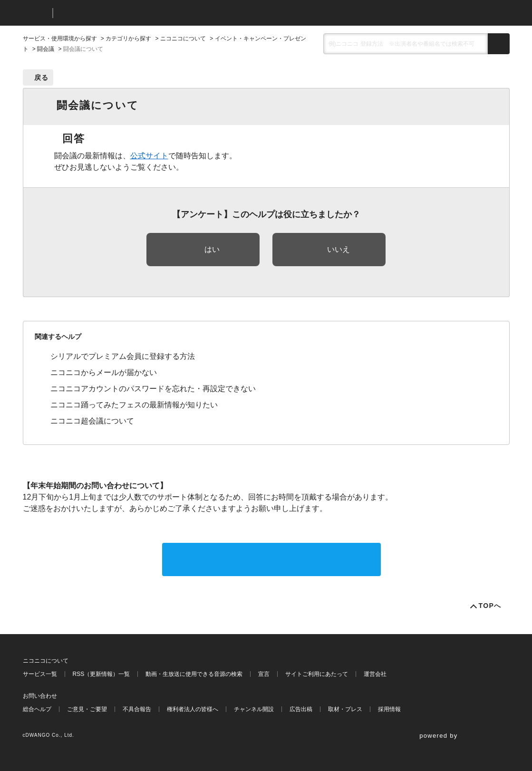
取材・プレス (345, 709)
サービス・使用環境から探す (60, 39)
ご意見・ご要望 (87, 709)
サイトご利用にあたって (317, 674)
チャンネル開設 (254, 709)
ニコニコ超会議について (92, 421)
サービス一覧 (40, 674)
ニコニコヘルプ (111, 13)
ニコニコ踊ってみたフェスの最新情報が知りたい (134, 405)
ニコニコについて (183, 39)
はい (212, 249)
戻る (42, 77)
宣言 (264, 674)
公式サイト (149, 156)
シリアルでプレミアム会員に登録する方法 (123, 356)
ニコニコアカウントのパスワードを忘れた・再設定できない (153, 389)
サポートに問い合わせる (271, 559)
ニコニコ (36, 13)
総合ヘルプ (37, 709)
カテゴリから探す (128, 39)
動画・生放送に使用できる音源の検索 (194, 674)
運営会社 (375, 674)
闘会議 (46, 49)
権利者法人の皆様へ (193, 709)
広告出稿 (301, 709)
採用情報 (389, 709)
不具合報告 (137, 709)
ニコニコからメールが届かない (104, 372)
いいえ (339, 249)
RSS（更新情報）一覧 (102, 674)
